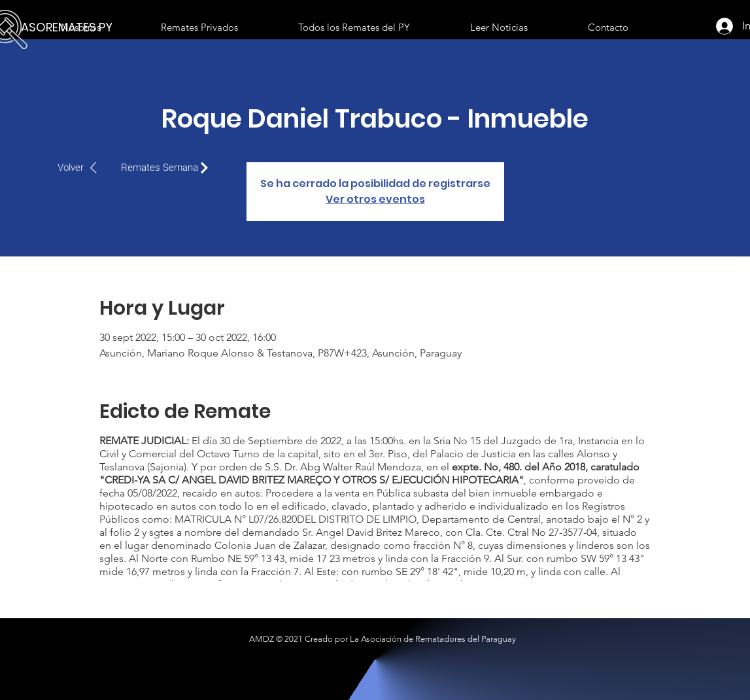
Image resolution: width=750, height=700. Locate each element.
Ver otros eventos (375, 199)
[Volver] (84, 167)
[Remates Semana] (168, 167)
